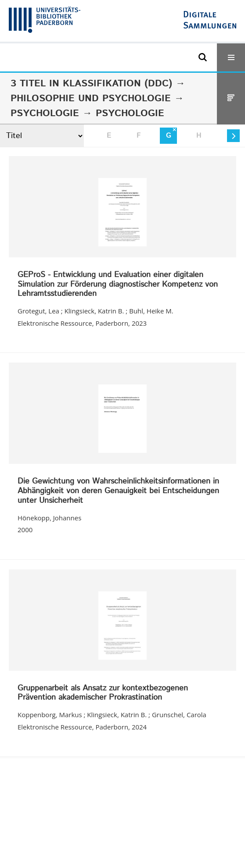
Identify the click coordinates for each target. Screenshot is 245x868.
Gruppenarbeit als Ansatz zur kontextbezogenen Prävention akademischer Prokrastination (103, 693)
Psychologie (45, 114)
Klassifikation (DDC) (117, 84)
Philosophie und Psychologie (91, 99)
